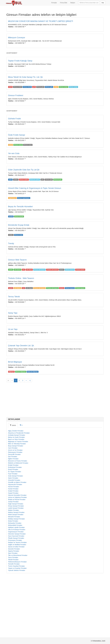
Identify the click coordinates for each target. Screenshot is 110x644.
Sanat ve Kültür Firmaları (16, 607)
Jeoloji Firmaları (13, 562)
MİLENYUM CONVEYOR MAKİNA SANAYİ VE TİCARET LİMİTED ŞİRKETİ (41, 21)
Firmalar (54, 3)
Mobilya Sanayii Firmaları (17, 579)
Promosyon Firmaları (15, 600)
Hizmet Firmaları (14, 547)
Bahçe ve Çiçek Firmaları (16, 497)
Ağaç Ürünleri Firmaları (16, 491)
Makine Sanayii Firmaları (16, 573)
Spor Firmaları (13, 613)
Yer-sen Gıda (14, 214)
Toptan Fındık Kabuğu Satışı (20, 91)
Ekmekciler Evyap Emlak (19, 285)
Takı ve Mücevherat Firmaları (18, 615)
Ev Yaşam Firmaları (15, 532)
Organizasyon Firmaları (16, 592)
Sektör (13, 485)
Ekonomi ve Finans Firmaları (18, 521)
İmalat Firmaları (13, 551)
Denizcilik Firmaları (14, 515)
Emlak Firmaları (13, 525)
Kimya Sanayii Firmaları (16, 566)
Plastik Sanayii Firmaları (16, 598)
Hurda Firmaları (13, 549)
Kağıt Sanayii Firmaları (16, 564)
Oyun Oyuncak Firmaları (16, 596)
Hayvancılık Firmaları (15, 545)
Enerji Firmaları (13, 530)
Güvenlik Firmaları (14, 540)
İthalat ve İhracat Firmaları (17, 560)
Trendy (11, 304)
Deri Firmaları (13, 517)
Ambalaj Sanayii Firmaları (17, 495)
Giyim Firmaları (13, 538)
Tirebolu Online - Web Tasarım (21, 338)
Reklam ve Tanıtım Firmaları (17, 603)
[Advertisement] (55, 70)
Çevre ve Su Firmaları (15, 510)
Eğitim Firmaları (13, 519)
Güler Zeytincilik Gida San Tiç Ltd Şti (24, 230)
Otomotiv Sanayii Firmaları (17, 594)
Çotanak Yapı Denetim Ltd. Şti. (21, 406)
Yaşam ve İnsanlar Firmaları (17, 628)
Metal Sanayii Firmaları (16, 575)
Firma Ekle (64, 3)
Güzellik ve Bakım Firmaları (17, 542)
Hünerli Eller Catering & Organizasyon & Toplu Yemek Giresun (35, 248)
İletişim (73, 3)
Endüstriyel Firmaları (15, 527)
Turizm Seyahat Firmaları (17, 626)
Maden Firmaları (14, 570)
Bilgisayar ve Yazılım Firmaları (18, 502)
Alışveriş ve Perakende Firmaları (19, 493)
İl (21, 485)
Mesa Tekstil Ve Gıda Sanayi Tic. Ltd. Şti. (26, 107)
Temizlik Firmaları (14, 624)
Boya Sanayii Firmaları (16, 506)
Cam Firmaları (13, 508)
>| (30, 441)
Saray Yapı (13, 373)
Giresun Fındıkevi (16, 125)
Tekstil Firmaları (13, 620)
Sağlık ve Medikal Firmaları (17, 605)
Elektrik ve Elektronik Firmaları (18, 523)
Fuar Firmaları (13, 534)
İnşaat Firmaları (13, 553)
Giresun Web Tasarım (17, 320)
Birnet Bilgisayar (15, 422)
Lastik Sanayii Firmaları (16, 568)
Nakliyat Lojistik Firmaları (16, 588)
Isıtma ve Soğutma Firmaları (18, 557)
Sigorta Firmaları (14, 611)
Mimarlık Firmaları (14, 577)
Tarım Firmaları (13, 618)
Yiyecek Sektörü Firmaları (17, 630)
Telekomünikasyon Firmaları (17, 622)
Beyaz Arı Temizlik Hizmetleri (20, 267)
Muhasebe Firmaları (15, 583)
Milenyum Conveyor (17, 38)
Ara (103, 3)
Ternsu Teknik (14, 357)
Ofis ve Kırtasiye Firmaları (17, 590)
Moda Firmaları (13, 581)
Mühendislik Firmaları (15, 585)
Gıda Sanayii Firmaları (16, 536)
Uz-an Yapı (13, 389)
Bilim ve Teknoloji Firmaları (17, 504)
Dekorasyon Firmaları (15, 512)
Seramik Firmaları (14, 609)
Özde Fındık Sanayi (17, 195)
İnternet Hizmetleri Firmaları (17, 555)
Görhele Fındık (14, 179)
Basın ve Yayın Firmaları (16, 500)
